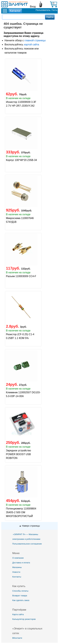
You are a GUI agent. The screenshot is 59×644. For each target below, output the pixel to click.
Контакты (17, 577)
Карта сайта (18, 614)
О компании (18, 558)
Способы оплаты (20, 591)
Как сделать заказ (21, 600)
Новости (16, 572)
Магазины (17, 567)
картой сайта (31, 45)
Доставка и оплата (21, 563)
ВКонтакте (17, 638)
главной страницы (35, 40)
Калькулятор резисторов (24, 619)
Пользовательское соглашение (27, 544)
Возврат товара (20, 596)
